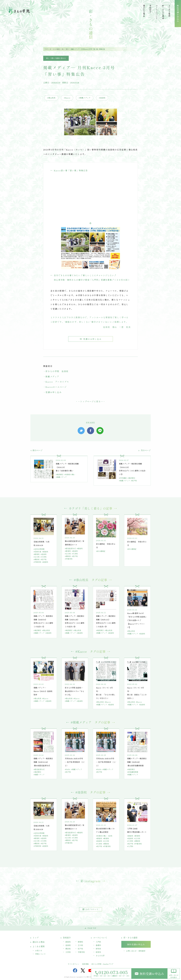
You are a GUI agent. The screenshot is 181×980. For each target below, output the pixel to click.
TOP (46, 49)
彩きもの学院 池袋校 (57, 371)
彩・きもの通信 (55, 49)
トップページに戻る (90, 401)
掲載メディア (52, 376)
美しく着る (65, 49)
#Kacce (67, 98)
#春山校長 (51, 98)
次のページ (145, 450)
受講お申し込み (54, 392)
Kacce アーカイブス (57, 382)
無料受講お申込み (149, 974)
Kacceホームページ (56, 387)
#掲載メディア (85, 98)
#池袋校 (102, 98)
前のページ (36, 450)
